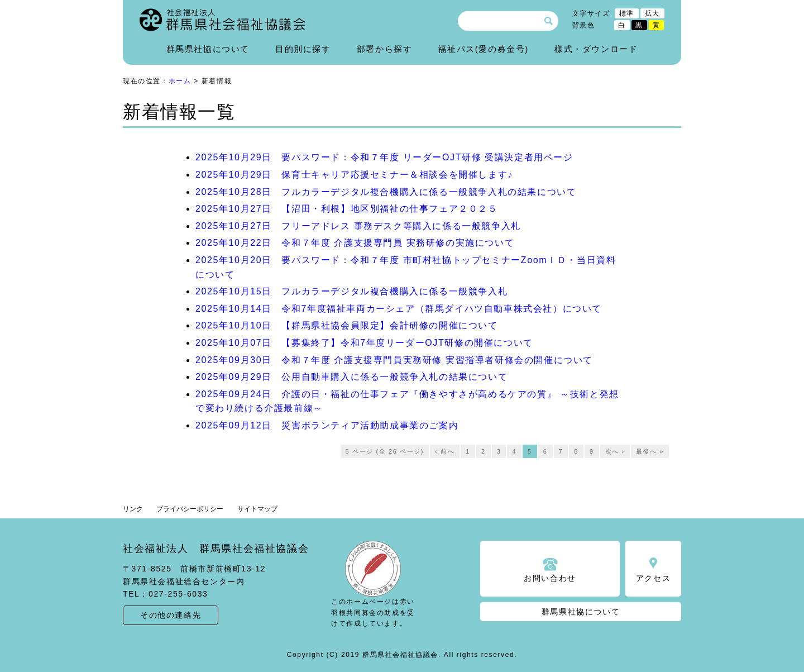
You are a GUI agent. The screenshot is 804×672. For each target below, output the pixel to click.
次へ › (615, 451)
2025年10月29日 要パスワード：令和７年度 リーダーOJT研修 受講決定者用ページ (384, 157)
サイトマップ (257, 509)
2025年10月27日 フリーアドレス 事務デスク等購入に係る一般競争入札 (358, 226)
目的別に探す (303, 49)
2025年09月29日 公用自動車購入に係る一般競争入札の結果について (351, 377)
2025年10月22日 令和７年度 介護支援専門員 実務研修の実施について (355, 243)
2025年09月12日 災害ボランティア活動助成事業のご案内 (327, 425)
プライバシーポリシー (190, 509)
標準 (627, 13)
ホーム (180, 81)
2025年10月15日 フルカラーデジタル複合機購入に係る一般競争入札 (351, 291)
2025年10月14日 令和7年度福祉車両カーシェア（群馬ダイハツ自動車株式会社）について (399, 309)
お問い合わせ (550, 578)
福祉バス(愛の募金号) (483, 49)
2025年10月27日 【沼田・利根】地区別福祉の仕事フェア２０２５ (347, 209)
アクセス (653, 578)
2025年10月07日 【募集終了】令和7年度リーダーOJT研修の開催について (364, 343)
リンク (133, 509)
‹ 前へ (445, 451)
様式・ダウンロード (596, 49)
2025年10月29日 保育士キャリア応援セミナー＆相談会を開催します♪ (354, 175)
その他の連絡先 (171, 615)
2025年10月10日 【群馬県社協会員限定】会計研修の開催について (347, 325)
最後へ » (650, 451)
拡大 (652, 13)
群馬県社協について (208, 49)
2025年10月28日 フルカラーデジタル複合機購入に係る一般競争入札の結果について (386, 192)
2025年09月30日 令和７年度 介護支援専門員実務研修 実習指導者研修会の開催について (394, 360)
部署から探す (385, 49)
